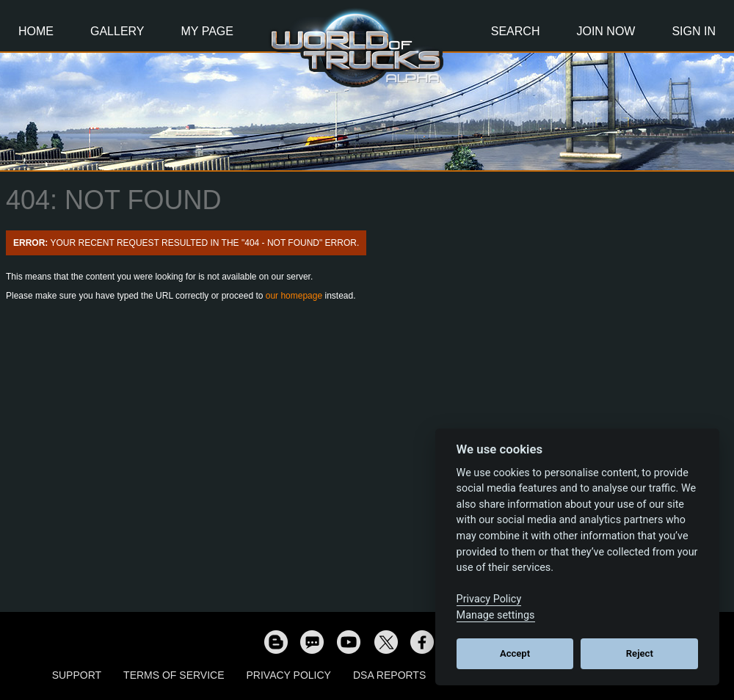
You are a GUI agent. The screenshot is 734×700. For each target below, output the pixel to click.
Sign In (694, 31)
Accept (515, 653)
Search (516, 31)
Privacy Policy (289, 675)
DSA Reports (389, 675)
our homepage (294, 296)
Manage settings (496, 615)
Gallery (117, 31)
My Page (207, 31)
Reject (640, 653)
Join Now (606, 31)
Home (36, 31)
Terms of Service (174, 675)
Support (77, 675)
